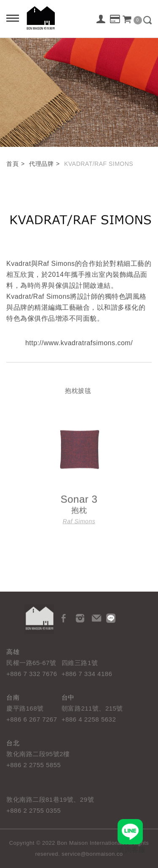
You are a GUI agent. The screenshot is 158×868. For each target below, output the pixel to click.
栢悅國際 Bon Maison (41, 18)
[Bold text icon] (13, 19)
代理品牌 (41, 164)
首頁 (12, 164)
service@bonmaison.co (92, 854)
